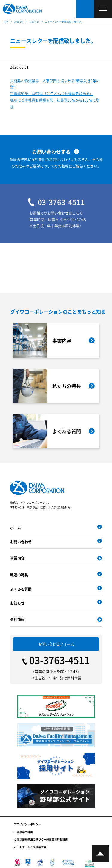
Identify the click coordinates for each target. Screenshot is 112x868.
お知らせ (17, 603)
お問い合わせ (21, 542)
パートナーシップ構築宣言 (30, 847)
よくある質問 (21, 589)
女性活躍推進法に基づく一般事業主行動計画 (41, 840)
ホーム (16, 528)
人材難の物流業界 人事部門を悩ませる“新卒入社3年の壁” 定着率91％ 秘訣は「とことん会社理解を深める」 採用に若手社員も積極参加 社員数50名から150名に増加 (55, 94)
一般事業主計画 (23, 832)
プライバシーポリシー (27, 824)
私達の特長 (19, 575)
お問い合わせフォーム (56, 644)
